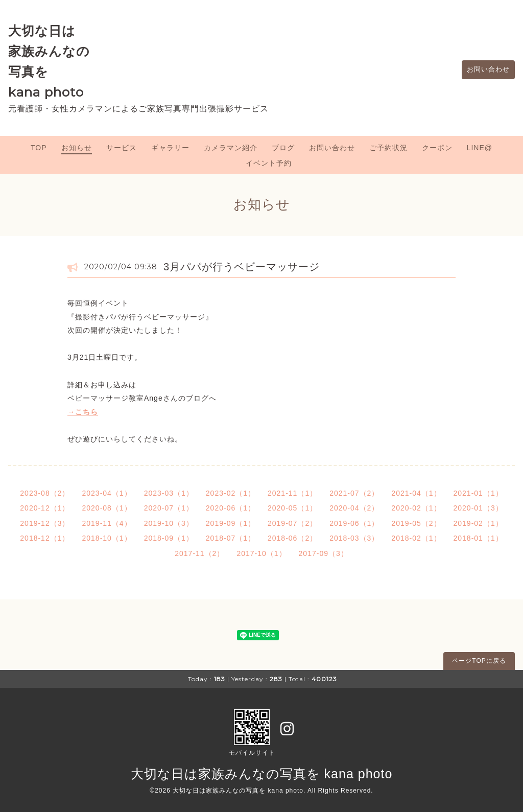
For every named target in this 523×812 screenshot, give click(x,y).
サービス (122, 148)
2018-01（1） (478, 538)
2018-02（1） (416, 538)
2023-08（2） (45, 493)
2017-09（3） (324, 553)
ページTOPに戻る (479, 661)
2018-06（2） (292, 538)
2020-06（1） (231, 508)
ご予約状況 (388, 148)
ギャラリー (170, 148)
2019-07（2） (292, 523)
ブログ (283, 148)
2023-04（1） (106, 493)
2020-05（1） (292, 508)
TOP (39, 148)
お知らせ (77, 148)
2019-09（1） (231, 523)
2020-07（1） (169, 508)
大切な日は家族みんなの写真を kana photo (262, 774)
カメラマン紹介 (231, 148)
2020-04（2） (354, 508)
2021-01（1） (478, 493)
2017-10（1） (261, 553)
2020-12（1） (45, 508)
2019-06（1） (354, 523)
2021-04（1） (416, 493)
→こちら (83, 412)
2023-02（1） (231, 493)
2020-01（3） (478, 508)
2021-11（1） (292, 493)
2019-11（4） (106, 523)
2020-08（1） (106, 508)
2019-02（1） (478, 523)
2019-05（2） (416, 523)
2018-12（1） (45, 538)
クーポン (437, 148)
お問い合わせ (486, 70)
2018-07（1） (231, 538)
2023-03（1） (169, 493)
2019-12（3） (45, 523)
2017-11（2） (199, 553)
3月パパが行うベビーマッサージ (242, 267)
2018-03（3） (354, 538)
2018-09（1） (169, 538)
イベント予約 (269, 163)
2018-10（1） (106, 538)
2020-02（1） (416, 508)
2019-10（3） (169, 523)
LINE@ (480, 148)
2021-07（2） (354, 493)
